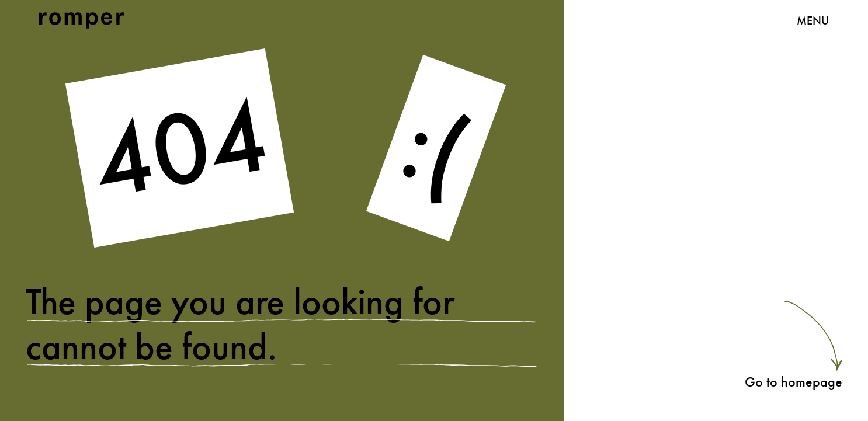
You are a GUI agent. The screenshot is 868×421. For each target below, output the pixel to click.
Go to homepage (794, 382)
